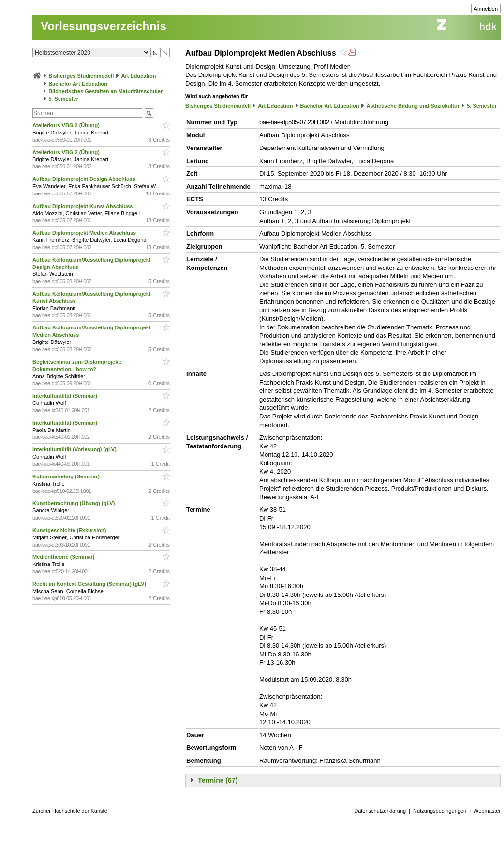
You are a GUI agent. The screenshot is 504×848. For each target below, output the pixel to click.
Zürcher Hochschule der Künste (70, 811)
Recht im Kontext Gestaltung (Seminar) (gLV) (90, 584)
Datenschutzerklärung (380, 811)
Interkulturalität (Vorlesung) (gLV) (75, 449)
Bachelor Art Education (78, 84)
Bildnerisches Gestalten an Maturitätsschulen (106, 91)
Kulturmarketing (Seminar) (67, 476)
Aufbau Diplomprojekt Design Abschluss (85, 179)
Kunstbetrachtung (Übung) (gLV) (74, 503)
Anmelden (486, 9)
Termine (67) (218, 780)
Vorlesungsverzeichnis (104, 26)
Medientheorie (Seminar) (64, 557)
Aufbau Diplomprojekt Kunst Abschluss (83, 206)
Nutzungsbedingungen (440, 811)
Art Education (138, 76)
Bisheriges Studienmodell (81, 76)
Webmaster (487, 811)
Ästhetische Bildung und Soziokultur (413, 106)
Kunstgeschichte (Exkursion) (70, 530)
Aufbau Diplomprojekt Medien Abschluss (85, 233)
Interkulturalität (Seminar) (66, 396)
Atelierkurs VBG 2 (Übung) (67, 125)
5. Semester (63, 99)
